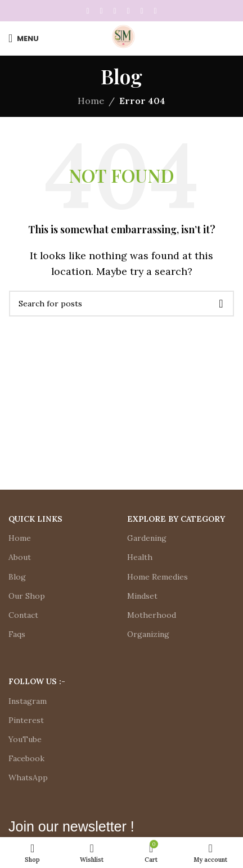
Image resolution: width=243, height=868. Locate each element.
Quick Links (35, 519)
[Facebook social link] (88, 11)
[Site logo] (121, 37)
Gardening (147, 538)
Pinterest (26, 720)
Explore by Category (176, 519)
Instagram (28, 701)
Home (91, 101)
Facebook (26, 758)
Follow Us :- (37, 681)
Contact (23, 615)
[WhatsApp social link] (142, 11)
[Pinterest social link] (115, 11)
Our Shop (27, 596)
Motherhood (152, 615)
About (20, 557)
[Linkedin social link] (128, 11)
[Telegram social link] (155, 11)
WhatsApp (28, 777)
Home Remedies (157, 577)
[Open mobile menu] (24, 38)
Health (140, 557)
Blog (17, 577)
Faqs (17, 634)
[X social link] (101, 11)
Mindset (142, 596)
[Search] (121, 304)
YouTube (25, 739)
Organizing (148, 634)
